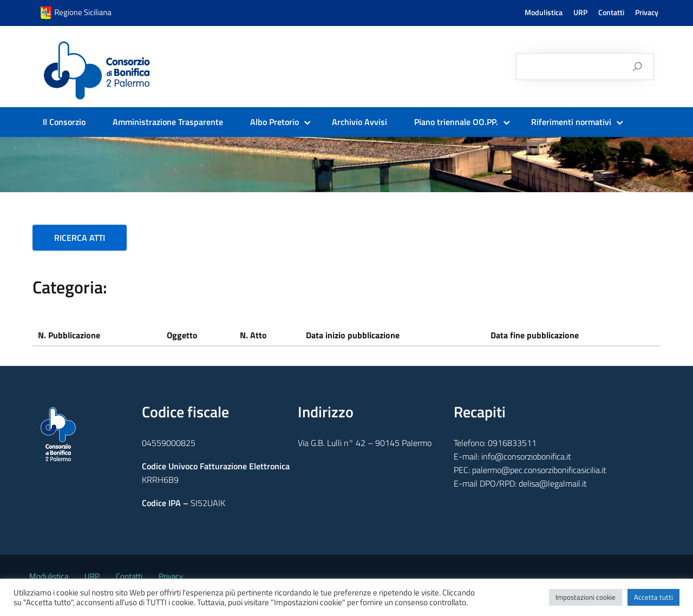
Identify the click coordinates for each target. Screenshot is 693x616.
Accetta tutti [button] (653, 597)
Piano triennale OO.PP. (456, 122)
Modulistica (544, 12)
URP (580, 12)
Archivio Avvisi (359, 122)
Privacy (647, 12)
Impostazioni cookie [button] (586, 597)
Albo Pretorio (274, 122)
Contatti (611, 12)
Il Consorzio (64, 122)
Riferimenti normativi (571, 122)
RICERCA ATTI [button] (80, 238)
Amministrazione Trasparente (168, 122)
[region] (346, 165)
